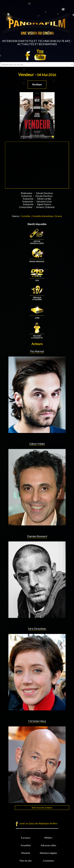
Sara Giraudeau (37, 629)
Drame (58, 216)
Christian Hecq (37, 721)
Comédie (25, 216)
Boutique (37, 84)
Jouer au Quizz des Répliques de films (38, 823)
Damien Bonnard (37, 536)
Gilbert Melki (37, 444)
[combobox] (37, 64)
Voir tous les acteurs (42, 808)
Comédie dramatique (43, 216)
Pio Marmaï (37, 351)
